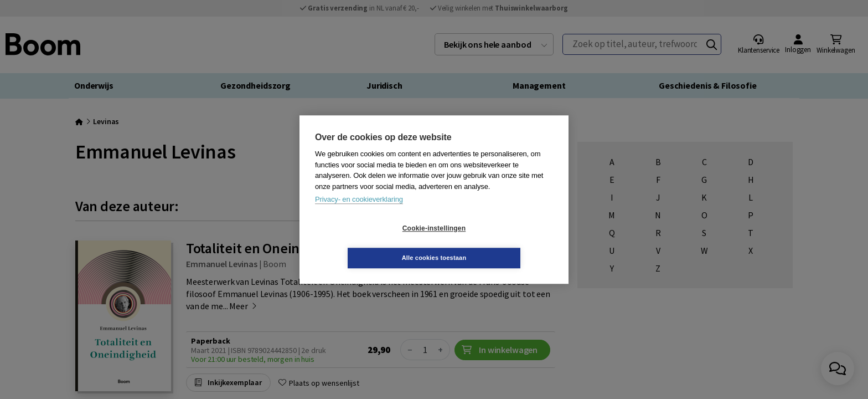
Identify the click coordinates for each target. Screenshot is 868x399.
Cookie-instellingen (368, 243)
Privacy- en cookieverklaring (359, 214)
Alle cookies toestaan (500, 243)
